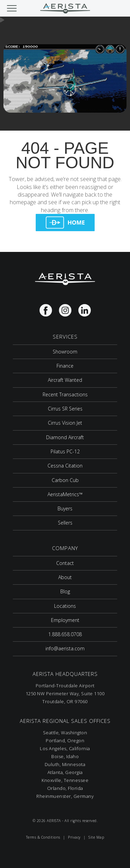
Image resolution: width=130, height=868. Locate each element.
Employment (65, 620)
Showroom (65, 352)
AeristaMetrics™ (65, 494)
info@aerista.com (65, 648)
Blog (65, 591)
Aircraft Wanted (65, 380)
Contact (65, 563)
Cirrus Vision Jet (65, 423)
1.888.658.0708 (65, 634)
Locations (65, 606)
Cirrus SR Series (65, 409)
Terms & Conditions (43, 837)
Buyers (65, 508)
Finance (65, 366)
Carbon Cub (65, 480)
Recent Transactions (65, 394)
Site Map (96, 837)
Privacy (74, 837)
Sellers (65, 523)
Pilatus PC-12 (65, 451)
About (65, 577)
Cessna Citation (65, 466)
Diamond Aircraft (65, 437)
